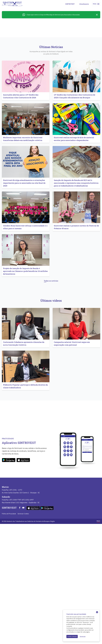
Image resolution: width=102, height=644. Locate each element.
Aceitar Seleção (72, 636)
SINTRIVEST (70, 4)
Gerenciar (83, 636)
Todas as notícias (51, 364)
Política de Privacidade (9, 634)
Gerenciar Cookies (23, 634)
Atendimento (84, 4)
